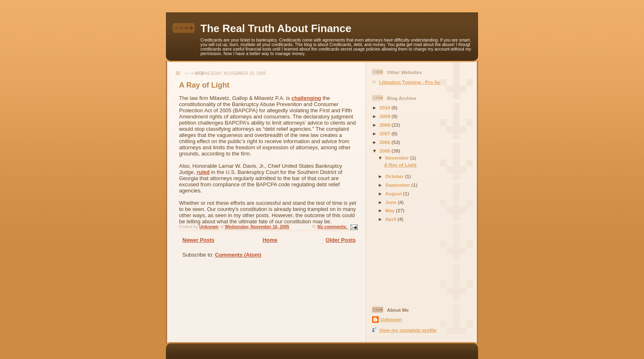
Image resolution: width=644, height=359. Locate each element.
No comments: (333, 227)
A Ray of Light (204, 85)
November (398, 158)
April (391, 219)
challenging (306, 98)
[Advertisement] (409, 266)
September (398, 185)
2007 (385, 133)
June (392, 202)
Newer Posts (198, 240)
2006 (385, 142)
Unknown (391, 319)
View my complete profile (408, 330)
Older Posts (341, 240)
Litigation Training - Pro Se (410, 82)
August (394, 193)
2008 (385, 125)
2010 (385, 108)
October (395, 176)
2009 (385, 116)
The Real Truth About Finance (276, 28)
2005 (385, 151)
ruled (203, 172)
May (391, 210)
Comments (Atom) (238, 255)
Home (270, 240)
